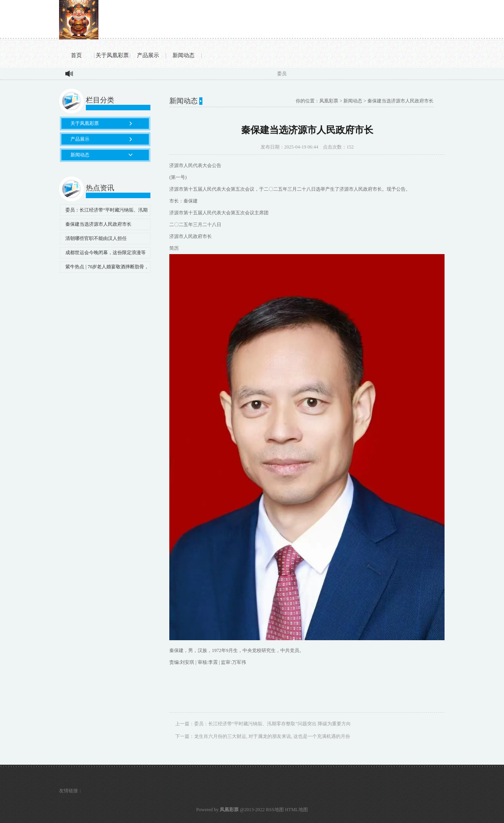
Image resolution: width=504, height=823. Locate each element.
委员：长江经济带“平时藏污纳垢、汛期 (107, 210)
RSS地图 (275, 810)
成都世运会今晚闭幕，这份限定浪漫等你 (103, 254)
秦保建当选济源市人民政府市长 (98, 224)
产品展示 (148, 55)
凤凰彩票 (329, 101)
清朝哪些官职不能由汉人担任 (96, 238)
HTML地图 (296, 810)
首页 (76, 55)
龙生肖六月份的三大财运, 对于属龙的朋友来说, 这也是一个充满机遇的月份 (272, 736)
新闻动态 (183, 55)
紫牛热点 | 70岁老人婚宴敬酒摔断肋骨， (107, 267)
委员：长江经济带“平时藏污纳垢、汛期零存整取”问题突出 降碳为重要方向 (272, 724)
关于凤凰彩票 (112, 55)
